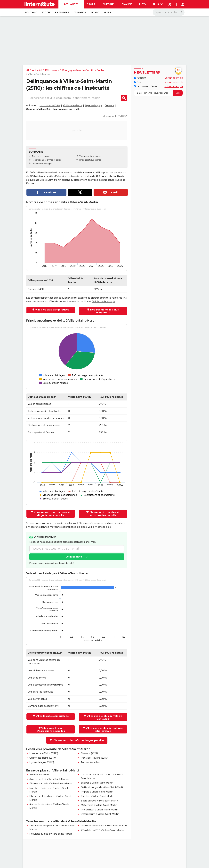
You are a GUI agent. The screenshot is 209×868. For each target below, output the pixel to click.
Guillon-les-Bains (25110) (43, 758)
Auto (142, 4)
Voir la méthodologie (104, 302)
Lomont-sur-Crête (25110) (44, 753)
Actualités (71, 4)
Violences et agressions (90, 156)
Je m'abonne (74, 557)
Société (46, 12)
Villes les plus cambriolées (52, 716)
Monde (95, 12)
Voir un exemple (174, 78)
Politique (31, 12)
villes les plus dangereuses (107, 180)
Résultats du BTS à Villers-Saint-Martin (102, 830)
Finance (127, 4)
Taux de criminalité (41, 156)
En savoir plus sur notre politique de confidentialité (52, 563)
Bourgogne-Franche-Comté (78, 70)
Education (80, 12)
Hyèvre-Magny (93, 106)
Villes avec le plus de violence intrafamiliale (104, 730)
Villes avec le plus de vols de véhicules (104, 717)
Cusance (110, 106)
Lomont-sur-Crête (50, 106)
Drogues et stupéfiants (90, 160)
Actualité (37, 70)
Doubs (100, 70)
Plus (158, 4)
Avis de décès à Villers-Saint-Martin (49, 779)
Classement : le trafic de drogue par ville (79, 740)
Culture (108, 4)
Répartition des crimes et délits (46, 160)
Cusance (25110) (90, 753)
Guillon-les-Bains (73, 106)
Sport (91, 4)
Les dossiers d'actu (145, 86)
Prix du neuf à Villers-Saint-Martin (100, 810)
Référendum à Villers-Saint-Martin (100, 814)
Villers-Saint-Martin (40, 775)
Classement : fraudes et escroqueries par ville (104, 514)
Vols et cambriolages (42, 164)
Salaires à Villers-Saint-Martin (97, 783)
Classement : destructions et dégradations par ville (52, 514)
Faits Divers (62, 12)
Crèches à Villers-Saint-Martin (97, 796)
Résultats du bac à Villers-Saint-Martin (51, 834)
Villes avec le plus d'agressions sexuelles (51, 730)
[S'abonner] (158, 93)
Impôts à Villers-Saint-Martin (97, 792)
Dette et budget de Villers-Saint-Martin (103, 787)
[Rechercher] (169, 12)
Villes (107, 12)
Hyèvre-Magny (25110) (42, 762)
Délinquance (52, 70)
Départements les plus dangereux (104, 311)
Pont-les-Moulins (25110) (94, 758)
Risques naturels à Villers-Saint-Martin (51, 784)
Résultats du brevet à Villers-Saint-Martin (104, 826)
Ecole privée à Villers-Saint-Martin (100, 801)
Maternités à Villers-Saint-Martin (99, 805)
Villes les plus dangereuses (52, 310)
